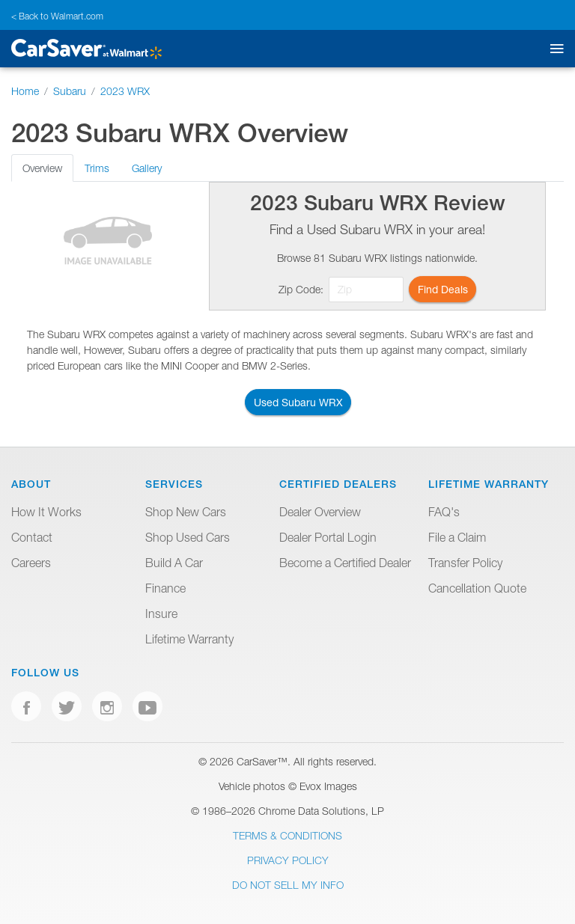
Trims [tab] (97, 168)
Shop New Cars (186, 512)
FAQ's (444, 512)
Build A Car (174, 563)
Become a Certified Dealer (345, 563)
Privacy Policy (288, 860)
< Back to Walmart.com (57, 16)
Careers (31, 563)
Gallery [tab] (147, 168)
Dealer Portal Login (328, 537)
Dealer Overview (320, 512)
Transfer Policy (465, 563)
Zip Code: (301, 289)
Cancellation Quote (477, 588)
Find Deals (443, 289)
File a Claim (457, 537)
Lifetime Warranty (189, 639)
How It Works (46, 512)
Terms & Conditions (287, 835)
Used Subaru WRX (298, 402)
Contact (32, 537)
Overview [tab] (42, 168)
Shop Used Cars (188, 537)
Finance (165, 588)
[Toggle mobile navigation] (554, 49)
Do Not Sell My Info (288, 885)
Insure (161, 614)
